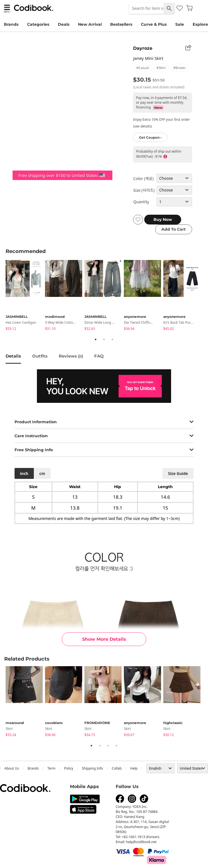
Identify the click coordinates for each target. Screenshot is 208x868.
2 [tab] (104, 339)
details (13, 356)
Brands (11, 24)
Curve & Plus (154, 24)
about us (12, 768)
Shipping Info (93, 768)
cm (42, 473)
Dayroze (143, 48)
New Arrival (90, 24)
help (134, 768)
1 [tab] (96, 339)
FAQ (99, 356)
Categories (38, 24)
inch (24, 473)
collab (117, 768)
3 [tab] (112, 339)
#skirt (161, 68)
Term (52, 768)
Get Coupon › (150, 137)
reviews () (71, 356)
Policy (69, 768)
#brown (179, 68)
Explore (200, 24)
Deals (64, 24)
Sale (180, 24)
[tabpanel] (25, 296)
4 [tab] (117, 746)
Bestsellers (121, 24)
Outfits (40, 356)
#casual (142, 68)
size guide (178, 473)
